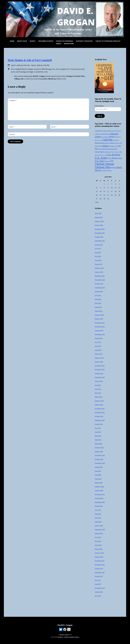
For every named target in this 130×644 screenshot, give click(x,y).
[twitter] (61, 629)
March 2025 (99, 264)
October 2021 (99, 416)
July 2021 (98, 428)
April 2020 (98, 479)
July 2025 (98, 248)
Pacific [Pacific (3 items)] (118, 152)
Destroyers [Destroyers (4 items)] (107, 143)
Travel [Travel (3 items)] (105, 155)
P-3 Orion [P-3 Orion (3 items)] (113, 152)
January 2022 (99, 405)
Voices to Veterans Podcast (108, 41)
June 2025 (98, 252)
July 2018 (98, 537)
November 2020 (100, 455)
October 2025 (99, 237)
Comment (13, 101)
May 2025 (98, 256)
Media (59, 44)
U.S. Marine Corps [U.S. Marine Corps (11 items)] (115, 158)
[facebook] (65, 629)
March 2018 (99, 549)
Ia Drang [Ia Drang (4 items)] (100, 146)
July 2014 (98, 596)
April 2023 (98, 350)
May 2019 (98, 518)
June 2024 (98, 299)
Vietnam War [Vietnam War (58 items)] (102, 167)
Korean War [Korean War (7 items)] (106, 149)
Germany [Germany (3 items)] (117, 143)
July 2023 (98, 342)
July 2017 (98, 580)
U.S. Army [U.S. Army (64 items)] (101, 158)
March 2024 (99, 311)
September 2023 (100, 334)
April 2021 (98, 440)
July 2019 (98, 510)
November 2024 (100, 280)
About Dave (22, 41)
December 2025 (100, 229)
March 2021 (99, 444)
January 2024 (99, 319)
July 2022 (98, 385)
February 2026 (99, 221)
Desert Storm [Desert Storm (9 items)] (99, 143)
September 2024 (100, 288)
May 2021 (98, 436)
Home (12, 41)
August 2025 (99, 245)
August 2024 (99, 291)
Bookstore (69, 44)
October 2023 (99, 330)
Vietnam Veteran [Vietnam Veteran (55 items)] (104, 164)
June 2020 (98, 475)
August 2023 (99, 338)
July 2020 (98, 471)
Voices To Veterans (64, 41)
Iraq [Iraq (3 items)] (117, 146)
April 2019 (98, 522)
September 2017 (100, 572)
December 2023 (100, 323)
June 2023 (98, 346)
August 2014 (99, 592)
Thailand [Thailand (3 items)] (102, 155)
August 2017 (99, 576)
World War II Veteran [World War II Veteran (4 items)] (106, 170)
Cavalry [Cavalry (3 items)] (100, 140)
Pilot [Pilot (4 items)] (121, 152)
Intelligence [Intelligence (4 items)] (113, 146)
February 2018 (99, 553)
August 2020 (99, 467)
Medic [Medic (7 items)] (102, 152)
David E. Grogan (64, 635)
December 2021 (100, 408)
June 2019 (98, 514)
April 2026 (98, 213)
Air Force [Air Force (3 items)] (114, 131)
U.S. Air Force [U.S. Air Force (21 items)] (114, 155)
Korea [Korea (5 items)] (100, 149)
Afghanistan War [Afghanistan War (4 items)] (99, 131)
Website (12, 135)
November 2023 (100, 327)
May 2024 (98, 303)
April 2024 (98, 307)
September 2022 (100, 377)
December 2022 (100, 366)
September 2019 (100, 502)
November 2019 (100, 494)
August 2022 (99, 381)
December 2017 (100, 561)
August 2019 (99, 506)
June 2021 (98, 432)
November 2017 (100, 565)
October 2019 (99, 498)
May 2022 (98, 393)
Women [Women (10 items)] (113, 167)
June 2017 (98, 584)
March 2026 (99, 217)
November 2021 (100, 412)
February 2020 (99, 487)
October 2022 (99, 373)
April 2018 (98, 545)
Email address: (99, 106)
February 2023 (99, 358)
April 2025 (98, 260)
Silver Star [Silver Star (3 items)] (97, 155)
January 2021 (99, 451)
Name (11, 127)
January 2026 (99, 225)
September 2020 (100, 463)
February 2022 (99, 401)
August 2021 (99, 424)
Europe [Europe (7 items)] (112, 143)
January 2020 (99, 490)
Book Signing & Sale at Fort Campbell (30, 60)
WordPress (60, 637)
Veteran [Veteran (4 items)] (107, 161)
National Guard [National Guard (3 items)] (108, 152)
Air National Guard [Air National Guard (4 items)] (105, 134)
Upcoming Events (46, 41)
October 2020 (99, 459)
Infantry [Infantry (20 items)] (106, 146)
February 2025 (99, 268)
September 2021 (100, 420)
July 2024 (98, 295)
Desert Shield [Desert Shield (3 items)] (116, 140)
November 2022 (100, 369)
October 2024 (99, 284)
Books (33, 41)
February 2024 (99, 315)
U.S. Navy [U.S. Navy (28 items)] (100, 161)
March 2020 (99, 483)
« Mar (97, 202)
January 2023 (99, 362)
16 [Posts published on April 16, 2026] (108, 191)
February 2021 (99, 447)
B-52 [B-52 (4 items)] (117, 137)
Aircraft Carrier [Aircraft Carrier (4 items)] (107, 131)
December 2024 (100, 276)
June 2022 (98, 389)
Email (54, 127)
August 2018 (99, 533)
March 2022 (99, 397)
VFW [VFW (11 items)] (112, 161)
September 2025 (100, 241)
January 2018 (99, 557)
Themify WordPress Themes (72, 637)
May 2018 (98, 541)
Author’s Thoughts (84, 41)
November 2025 (100, 233)
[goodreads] (69, 629)
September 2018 (100, 529)
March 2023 (99, 354)
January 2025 (99, 272)
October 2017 (99, 568)
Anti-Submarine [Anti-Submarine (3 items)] (105, 137)
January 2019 (99, 526)
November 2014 (100, 588)
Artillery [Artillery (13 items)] (112, 137)
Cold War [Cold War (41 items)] (107, 140)
